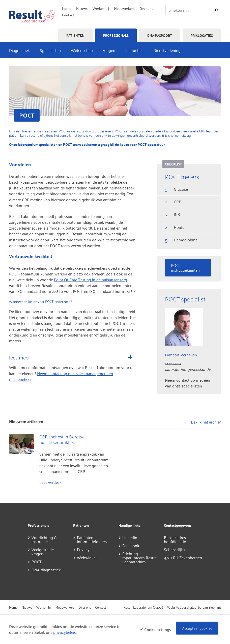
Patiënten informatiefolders (92, 539)
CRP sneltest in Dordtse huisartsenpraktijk (62, 439)
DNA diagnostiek (46, 570)
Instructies (134, 50)
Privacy (83, 549)
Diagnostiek (19, 50)
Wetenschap (82, 50)
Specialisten (50, 50)
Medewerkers (124, 8)
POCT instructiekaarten (185, 268)
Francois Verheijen (181, 355)
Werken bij (101, 8)
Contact (68, 15)
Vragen (109, 50)
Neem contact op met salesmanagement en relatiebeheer (61, 376)
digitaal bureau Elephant (204, 607)
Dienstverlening (167, 50)
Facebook (131, 545)
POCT (37, 562)
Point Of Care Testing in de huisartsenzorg (91, 279)
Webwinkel (87, 557)
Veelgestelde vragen (43, 551)
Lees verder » (50, 482)
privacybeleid (65, 632)
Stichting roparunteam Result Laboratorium (139, 557)
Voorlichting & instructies (44, 539)
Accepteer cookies (197, 628)
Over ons (146, 8)
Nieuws (82, 8)
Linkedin (130, 537)
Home (67, 8)
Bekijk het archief (206, 422)
